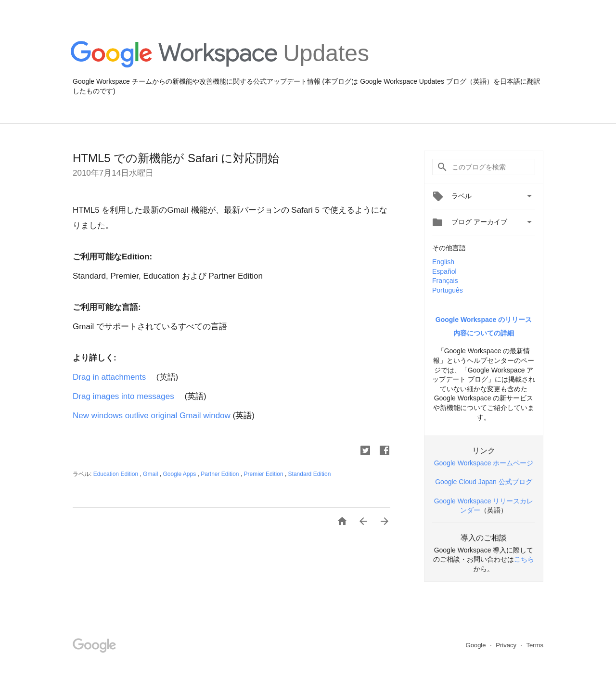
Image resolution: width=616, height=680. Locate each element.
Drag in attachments (109, 377)
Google (477, 645)
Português (448, 290)
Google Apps (180, 474)
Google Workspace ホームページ (484, 463)
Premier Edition (264, 474)
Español (444, 271)
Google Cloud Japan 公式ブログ (484, 482)
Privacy (507, 645)
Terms (535, 645)
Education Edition (117, 474)
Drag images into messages (128, 396)
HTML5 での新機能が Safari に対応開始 (176, 158)
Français (445, 281)
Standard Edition (310, 474)
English (443, 262)
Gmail (151, 474)
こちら (524, 559)
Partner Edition (221, 474)
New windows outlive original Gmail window (152, 416)
